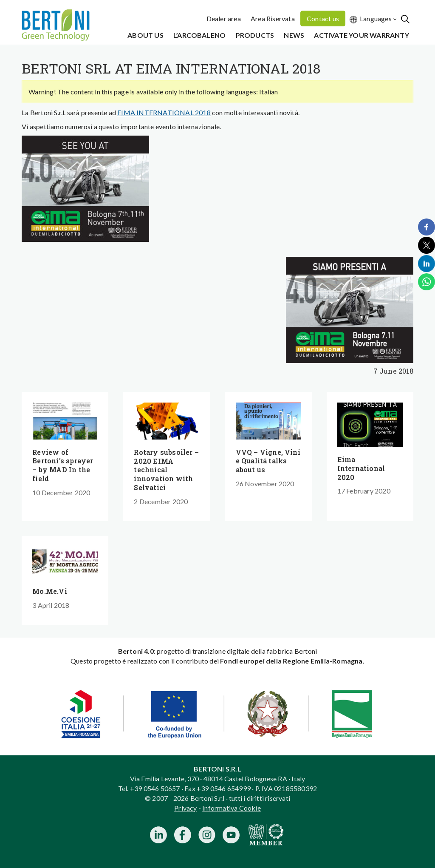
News (294, 35)
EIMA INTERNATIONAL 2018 (164, 112)
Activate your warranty (361, 35)
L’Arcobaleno (199, 35)
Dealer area (224, 18)
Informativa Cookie (232, 808)
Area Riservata (273, 18)
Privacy (185, 808)
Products (255, 35)
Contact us (323, 18)
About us (145, 35)
